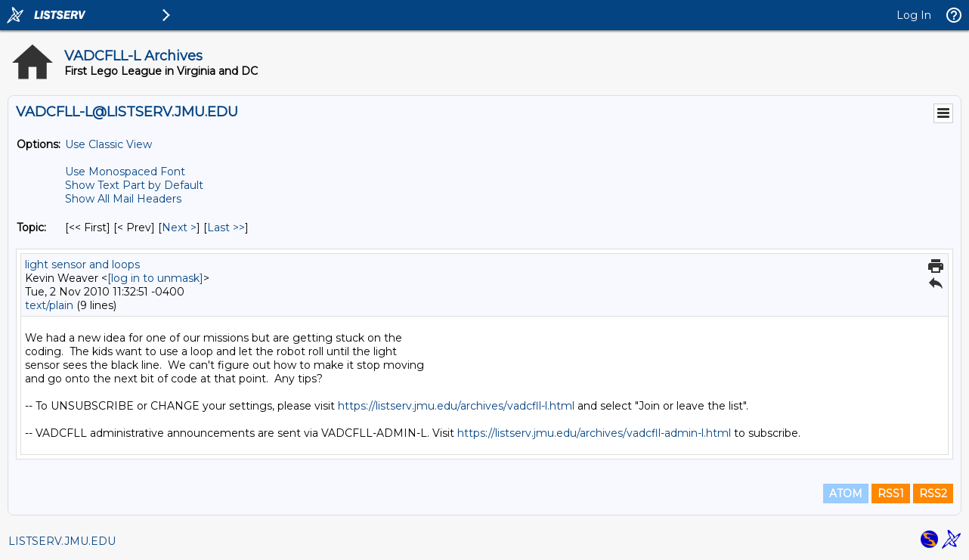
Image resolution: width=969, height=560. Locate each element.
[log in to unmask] (155, 278)
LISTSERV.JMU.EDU (62, 541)
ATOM (846, 493)
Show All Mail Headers (123, 199)
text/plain (49, 305)
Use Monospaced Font (125, 172)
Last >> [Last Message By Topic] (226, 227)
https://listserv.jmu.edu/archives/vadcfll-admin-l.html (594, 433)
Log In (914, 15)
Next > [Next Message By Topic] (179, 227)
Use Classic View (108, 144)
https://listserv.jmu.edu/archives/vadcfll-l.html (456, 406)
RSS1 (891, 493)
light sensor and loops (82, 265)
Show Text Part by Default (134, 185)
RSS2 (933, 493)
